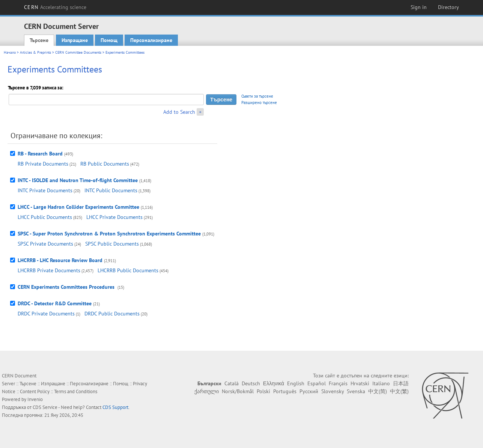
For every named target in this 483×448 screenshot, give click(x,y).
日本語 (401, 383)
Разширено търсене (259, 103)
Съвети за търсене (257, 96)
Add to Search (179, 112)
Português (285, 391)
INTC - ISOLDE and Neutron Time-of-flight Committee (78, 180)
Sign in (419, 7)
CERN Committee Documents (78, 52)
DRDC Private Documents (46, 314)
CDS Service (45, 407)
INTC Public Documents (111, 190)
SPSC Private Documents (45, 244)
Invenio (35, 399)
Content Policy (35, 391)
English (296, 383)
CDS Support (115, 407)
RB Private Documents (43, 164)
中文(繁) (399, 391)
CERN (55, 7)
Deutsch (251, 383)
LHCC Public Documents (45, 217)
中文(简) (378, 391)
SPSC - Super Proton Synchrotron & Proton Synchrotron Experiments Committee (109, 234)
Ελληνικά (274, 383)
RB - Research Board (40, 154)
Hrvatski (360, 383)
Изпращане (75, 40)
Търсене (39, 40)
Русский (309, 391)
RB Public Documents (105, 164)
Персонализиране (151, 40)
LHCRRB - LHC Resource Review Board (60, 260)
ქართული (207, 391)
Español (317, 383)
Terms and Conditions (76, 391)
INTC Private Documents (45, 190)
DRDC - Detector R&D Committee (55, 303)
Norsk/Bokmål (238, 391)
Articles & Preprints (35, 52)
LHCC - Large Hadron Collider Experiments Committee (78, 207)
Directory (448, 7)
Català (232, 383)
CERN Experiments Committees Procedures (67, 287)
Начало (10, 52)
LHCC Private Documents (114, 217)
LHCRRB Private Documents (49, 270)
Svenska (356, 391)
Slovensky (333, 391)
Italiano (381, 383)
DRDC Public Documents (112, 314)
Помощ (109, 40)
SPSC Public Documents (112, 244)
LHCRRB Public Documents (128, 270)
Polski (263, 391)
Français (338, 383)
